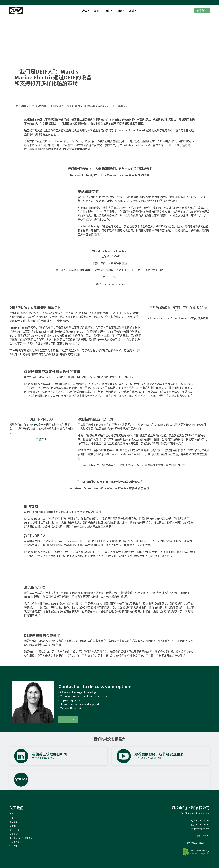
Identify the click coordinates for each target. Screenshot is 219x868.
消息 (11, 817)
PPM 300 (33, 425)
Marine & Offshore (38, 106)
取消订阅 (13, 846)
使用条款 (13, 834)
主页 (16, 106)
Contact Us (68, 719)
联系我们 (202, 10)
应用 (96, 10)
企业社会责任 (16, 830)
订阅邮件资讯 (16, 842)
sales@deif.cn (203, 829)
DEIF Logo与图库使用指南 (21, 838)
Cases (23, 106)
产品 (85, 10)
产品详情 (41, 439)
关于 (11, 813)
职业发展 (13, 822)
